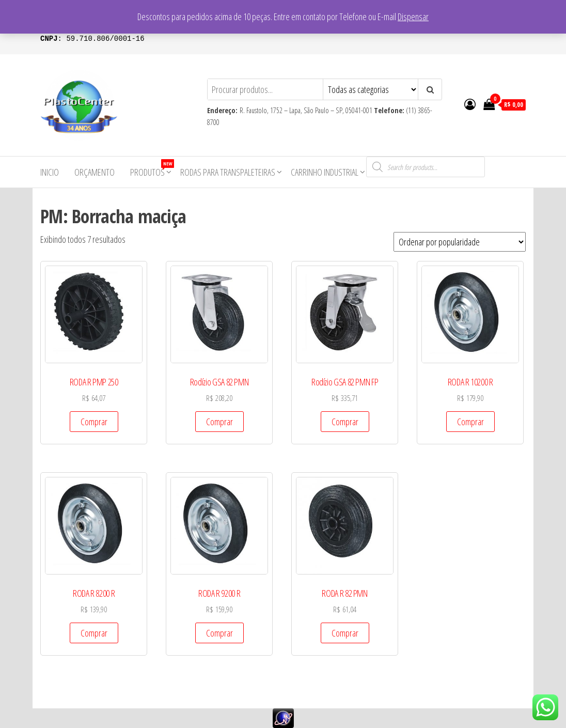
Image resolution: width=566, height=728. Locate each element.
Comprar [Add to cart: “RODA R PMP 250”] (94, 422)
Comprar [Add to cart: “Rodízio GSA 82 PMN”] (219, 422)
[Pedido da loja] (460, 242)
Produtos (151, 169)
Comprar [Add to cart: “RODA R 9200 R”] (219, 633)
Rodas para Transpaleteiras (228, 172)
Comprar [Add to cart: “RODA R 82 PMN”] (345, 633)
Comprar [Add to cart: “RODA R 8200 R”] (94, 633)
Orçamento (95, 172)
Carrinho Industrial (325, 172)
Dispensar (413, 17)
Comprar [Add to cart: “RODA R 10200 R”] (470, 422)
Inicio (50, 172)
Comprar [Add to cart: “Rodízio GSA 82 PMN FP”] (345, 422)
